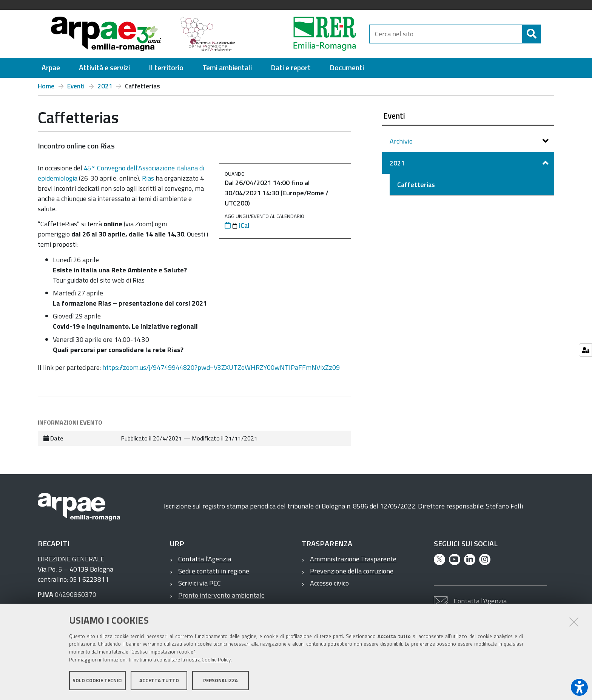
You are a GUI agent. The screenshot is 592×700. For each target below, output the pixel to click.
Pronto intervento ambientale (221, 595)
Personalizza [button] (220, 680)
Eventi (76, 86)
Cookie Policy (216, 660)
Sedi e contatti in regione (214, 571)
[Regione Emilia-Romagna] (306, 34)
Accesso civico (329, 583)
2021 (105, 86)
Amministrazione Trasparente (353, 559)
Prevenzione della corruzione (352, 571)
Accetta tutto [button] (159, 680)
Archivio (402, 141)
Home (46, 86)
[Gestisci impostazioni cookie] (585, 350)
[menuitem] (51, 68)
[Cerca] (532, 34)
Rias (149, 178)
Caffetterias (416, 185)
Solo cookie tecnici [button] (98, 680)
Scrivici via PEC (200, 583)
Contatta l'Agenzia (205, 559)
